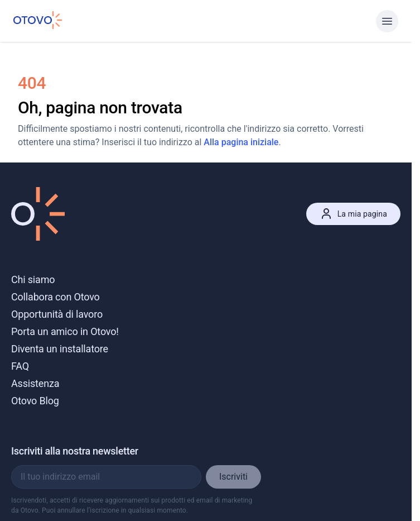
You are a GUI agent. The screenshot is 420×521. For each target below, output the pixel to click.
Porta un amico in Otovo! (65, 331)
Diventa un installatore (60, 349)
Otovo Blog (35, 401)
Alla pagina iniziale (241, 142)
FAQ (20, 366)
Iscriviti (233, 477)
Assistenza (35, 383)
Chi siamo (33, 279)
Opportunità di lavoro (57, 314)
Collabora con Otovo (55, 297)
